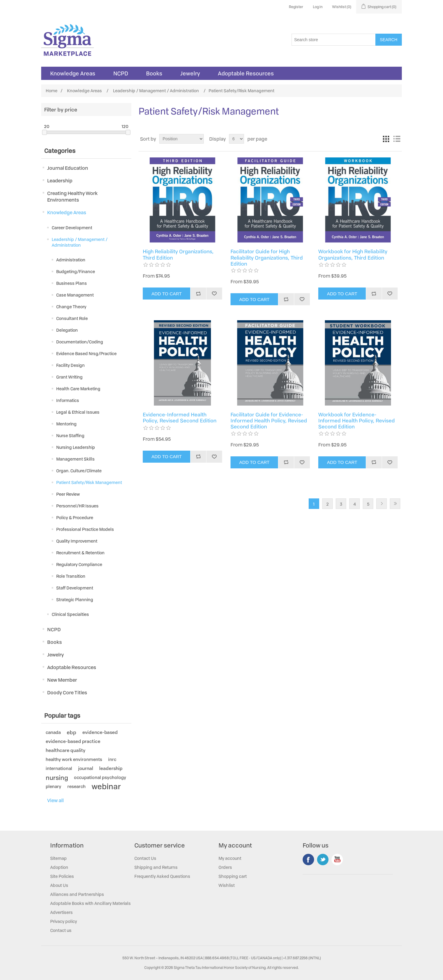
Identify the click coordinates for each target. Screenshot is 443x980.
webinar (106, 787)
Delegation (67, 330)
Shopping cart (233, 876)
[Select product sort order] (182, 139)
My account (230, 858)
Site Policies (62, 876)
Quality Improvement (77, 541)
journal (86, 768)
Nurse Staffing (70, 435)
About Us (59, 885)
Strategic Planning (75, 600)
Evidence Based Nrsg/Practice (86, 353)
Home (52, 91)
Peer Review (68, 494)
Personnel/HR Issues (77, 506)
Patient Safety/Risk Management (89, 482)
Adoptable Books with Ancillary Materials (90, 903)
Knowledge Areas (73, 73)
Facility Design (70, 365)
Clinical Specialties (70, 614)
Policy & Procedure (75, 517)
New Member (62, 680)
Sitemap (58, 858)
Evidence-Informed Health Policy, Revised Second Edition (180, 418)
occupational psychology (100, 777)
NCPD (121, 73)
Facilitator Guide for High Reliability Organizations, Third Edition (267, 258)
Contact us (61, 930)
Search (389, 40)
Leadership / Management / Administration (80, 242)
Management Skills (75, 459)
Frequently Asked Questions (162, 876)
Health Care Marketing (78, 389)
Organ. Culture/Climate (79, 471)
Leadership (60, 181)
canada (53, 732)
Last (395, 504)
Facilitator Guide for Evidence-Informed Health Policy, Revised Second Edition (269, 421)
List (397, 139)
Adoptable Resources (246, 73)
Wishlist (227, 885)
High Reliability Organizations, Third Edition (178, 255)
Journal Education (68, 168)
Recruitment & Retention (80, 553)
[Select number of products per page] (237, 139)
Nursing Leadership (76, 447)
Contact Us (145, 858)
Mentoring (66, 424)
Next (382, 504)
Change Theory (71, 307)
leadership (111, 768)
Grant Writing (69, 377)
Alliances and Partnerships (77, 894)
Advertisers (61, 912)
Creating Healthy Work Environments (72, 196)
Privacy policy (64, 921)
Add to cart (167, 294)
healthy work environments (74, 759)
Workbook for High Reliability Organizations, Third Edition (353, 255)
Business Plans (72, 283)
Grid (386, 139)
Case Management (75, 295)
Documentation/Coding (80, 342)
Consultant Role (72, 318)
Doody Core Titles (67, 692)
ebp (72, 732)
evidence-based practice (73, 741)
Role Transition (71, 576)
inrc (112, 759)
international (59, 768)
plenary (53, 786)
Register (296, 7)
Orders (225, 867)
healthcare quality (66, 750)
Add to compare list (198, 294)
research (76, 786)
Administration (71, 260)
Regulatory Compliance (79, 564)
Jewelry (190, 73)
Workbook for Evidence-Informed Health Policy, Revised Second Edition (357, 421)
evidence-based (100, 732)
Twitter (323, 860)
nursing (57, 778)
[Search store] (334, 40)
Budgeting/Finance (76, 271)
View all (55, 800)
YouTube (337, 860)
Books (154, 73)
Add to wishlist (214, 294)
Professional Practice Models (85, 529)
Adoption (59, 867)
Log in (318, 7)
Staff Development (75, 588)
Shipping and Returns (156, 867)
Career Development (72, 228)
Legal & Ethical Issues (78, 412)
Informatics (68, 400)
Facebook (308, 860)
